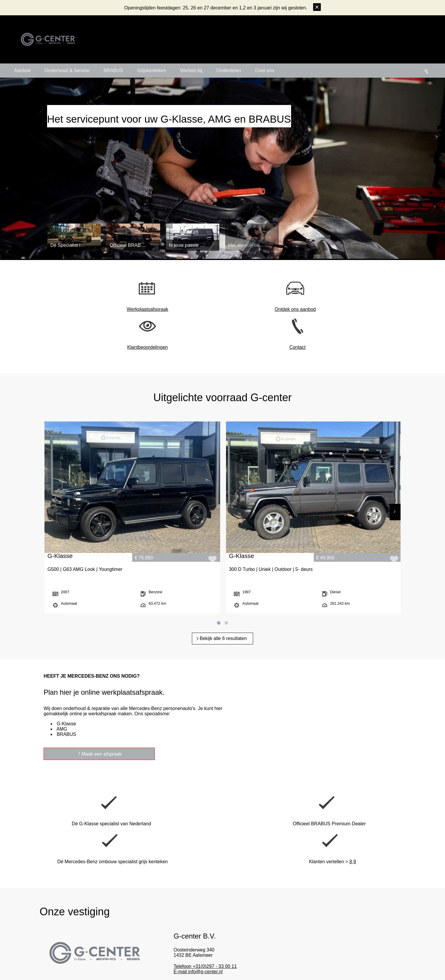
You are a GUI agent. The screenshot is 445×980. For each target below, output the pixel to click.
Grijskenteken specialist (247, 931)
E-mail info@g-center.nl (205, 837)
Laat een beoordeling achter (407, 908)
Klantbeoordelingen (255, 309)
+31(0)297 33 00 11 (19, 931)
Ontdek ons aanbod (190, 309)
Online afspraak (312, 865)
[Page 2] (226, 516)
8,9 (408, 722)
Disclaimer (246, 963)
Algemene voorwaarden (214, 963)
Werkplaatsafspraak (126, 309)
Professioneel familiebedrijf (175, 931)
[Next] (395, 439)
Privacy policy (269, 963)
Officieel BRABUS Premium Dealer (256, 923)
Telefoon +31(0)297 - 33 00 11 (212, 832)
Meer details (201, 852)
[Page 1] (219, 516)
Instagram (310, 923)
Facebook (310, 931)
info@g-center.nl (17, 923)
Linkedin (309, 939)
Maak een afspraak (302, 652)
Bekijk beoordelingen (401, 921)
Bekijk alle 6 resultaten (223, 531)
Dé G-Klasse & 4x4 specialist (177, 923)
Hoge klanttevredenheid (172, 939)
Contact (320, 309)
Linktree (308, 947)
